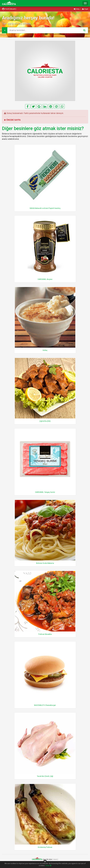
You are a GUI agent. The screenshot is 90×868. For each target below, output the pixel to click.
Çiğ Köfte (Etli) (45, 421)
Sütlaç (45, 350)
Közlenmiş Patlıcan (45, 847)
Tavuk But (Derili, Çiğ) (45, 776)
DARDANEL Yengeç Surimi (45, 492)
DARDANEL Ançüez (45, 279)
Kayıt (85, 9)
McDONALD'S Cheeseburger (45, 705)
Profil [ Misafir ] (9, 9)
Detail (48, 865)
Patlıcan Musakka (45, 634)
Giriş (77, 9)
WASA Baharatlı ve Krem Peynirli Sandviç (45, 208)
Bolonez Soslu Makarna (45, 563)
